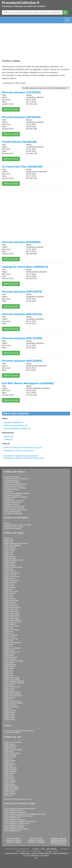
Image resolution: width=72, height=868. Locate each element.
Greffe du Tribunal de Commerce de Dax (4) (23, 447)
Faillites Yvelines (10, 720)
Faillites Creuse (9, 578)
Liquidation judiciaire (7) (14, 422)
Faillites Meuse (9, 663)
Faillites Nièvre (9, 668)
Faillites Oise (9, 672)
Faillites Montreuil (10, 770)
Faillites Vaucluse (10, 710)
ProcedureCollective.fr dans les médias (18, 525)
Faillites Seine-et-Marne (12, 692)
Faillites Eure (9, 589)
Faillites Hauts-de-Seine (12, 622)
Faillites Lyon (9, 762)
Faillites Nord (9, 670)
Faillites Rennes (10, 784)
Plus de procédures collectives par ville (18, 799)
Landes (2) (8, 439)
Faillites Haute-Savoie (12, 615)
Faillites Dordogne (10, 582)
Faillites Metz (9, 766)
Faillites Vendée (10, 712)
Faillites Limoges (10, 761)
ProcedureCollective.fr (21, 3)
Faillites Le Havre (10, 757)
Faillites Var (8, 709)
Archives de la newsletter (13, 529)
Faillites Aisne (9, 540)
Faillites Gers (9, 597)
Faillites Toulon (9, 792)
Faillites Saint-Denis (11, 786)
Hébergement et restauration (14, 501)
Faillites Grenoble (10, 755)
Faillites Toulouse (10, 794)
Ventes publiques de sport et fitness (16, 829)
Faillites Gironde (10, 599)
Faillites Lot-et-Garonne (12, 648)
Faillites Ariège (9, 551)
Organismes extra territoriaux (14, 508)
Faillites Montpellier (11, 768)
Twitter (18, 842)
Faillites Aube (9, 553)
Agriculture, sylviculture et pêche (15, 484)
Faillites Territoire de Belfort (13, 703)
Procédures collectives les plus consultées (19, 731)
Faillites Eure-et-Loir (11, 591)
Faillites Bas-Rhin (10, 558)
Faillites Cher (9, 569)
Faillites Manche (10, 654)
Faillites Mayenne (10, 659)
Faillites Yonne (9, 718)
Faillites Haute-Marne (11, 611)
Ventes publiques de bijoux (13, 811)
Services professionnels (12, 512)
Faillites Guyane (10, 602)
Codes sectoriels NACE (12, 733)
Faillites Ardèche (10, 547)
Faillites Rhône (9, 685)
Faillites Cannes (10, 748)
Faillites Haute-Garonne (12, 608)
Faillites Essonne (10, 588)
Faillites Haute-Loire (11, 610)
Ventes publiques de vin (12, 831)
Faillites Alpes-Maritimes (12, 545)
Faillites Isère (9, 632)
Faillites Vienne (9, 714)
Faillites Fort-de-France (12, 753)
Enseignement (9, 499)
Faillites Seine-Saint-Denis (13, 696)
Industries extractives (11, 504)
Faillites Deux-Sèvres (11, 580)
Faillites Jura (8, 633)
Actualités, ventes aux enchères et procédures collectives (59, 840)
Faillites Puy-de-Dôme (12, 679)
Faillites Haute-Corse (11, 606)
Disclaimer (64, 849)
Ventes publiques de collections (15, 812)
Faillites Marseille (10, 764)
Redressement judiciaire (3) (15, 425)
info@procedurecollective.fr (18, 849)
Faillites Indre (9, 628)
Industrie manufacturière (12, 503)
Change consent (51, 851)
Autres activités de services (13, 486)
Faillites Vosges (9, 716)
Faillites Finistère (10, 593)
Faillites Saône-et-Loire (12, 687)
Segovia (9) (9, 436)
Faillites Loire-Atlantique (12, 643)
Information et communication (14, 506)
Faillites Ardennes (10, 549)
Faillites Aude (9, 555)
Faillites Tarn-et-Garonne (13, 701)
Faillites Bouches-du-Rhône (14, 560)
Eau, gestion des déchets (13, 495)
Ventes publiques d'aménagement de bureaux (20, 809)
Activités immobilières (12, 481)
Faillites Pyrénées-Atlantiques (14, 681)
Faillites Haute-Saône (12, 613)
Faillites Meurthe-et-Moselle (14, 661)
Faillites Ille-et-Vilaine (11, 626)
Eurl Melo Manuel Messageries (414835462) (28, 383)
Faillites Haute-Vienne (12, 617)
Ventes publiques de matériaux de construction (20, 822)
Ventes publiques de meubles (14, 825)
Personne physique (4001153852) (22, 361)
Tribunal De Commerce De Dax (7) (19, 451)
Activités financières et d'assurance (16, 479)
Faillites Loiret (9, 644)
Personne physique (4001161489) (22, 338)
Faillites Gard (9, 595)
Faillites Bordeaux (10, 746)
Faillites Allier (9, 542)
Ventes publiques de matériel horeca (17, 823)
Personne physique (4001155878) (22, 292)
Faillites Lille (8, 759)
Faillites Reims (9, 783)
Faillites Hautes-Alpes (12, 619)
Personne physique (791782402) (21, 92)
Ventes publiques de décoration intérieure (18, 816)
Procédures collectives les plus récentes (21, 456)
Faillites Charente (10, 566)
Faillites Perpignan (10, 781)
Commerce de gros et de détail (15, 488)
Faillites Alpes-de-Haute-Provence (16, 544)
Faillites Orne (9, 674)
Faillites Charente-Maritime (13, 567)
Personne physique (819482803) (21, 242)
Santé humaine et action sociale (15, 510)
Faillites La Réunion (11, 635)
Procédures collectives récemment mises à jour (24, 458)
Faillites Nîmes (9, 777)
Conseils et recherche (12, 490)
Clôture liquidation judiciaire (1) (17, 428)
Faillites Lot (8, 646)
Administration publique (12, 482)
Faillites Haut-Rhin (10, 604)
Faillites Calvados (10, 562)
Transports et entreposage (13, 514)
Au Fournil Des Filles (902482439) (22, 167)
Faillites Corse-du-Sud (12, 573)
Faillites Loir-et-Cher (11, 639)
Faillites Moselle (10, 666)
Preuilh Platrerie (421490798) (19, 142)
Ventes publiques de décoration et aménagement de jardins (25, 814)
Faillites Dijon (9, 751)
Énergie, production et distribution (16, 497)
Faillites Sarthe (9, 688)
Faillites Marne (9, 655)
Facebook (41, 842)
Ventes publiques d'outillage (14, 827)
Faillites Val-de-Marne (12, 707)
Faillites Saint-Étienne (12, 788)
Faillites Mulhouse (10, 772)
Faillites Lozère (9, 650)
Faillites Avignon (10, 744)
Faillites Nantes (9, 773)
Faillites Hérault (9, 624)
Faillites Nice (8, 775)
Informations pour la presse (13, 527)
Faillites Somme (10, 698)
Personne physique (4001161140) (22, 314)
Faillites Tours (9, 795)
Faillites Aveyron (10, 556)
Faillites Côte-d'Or (10, 575)
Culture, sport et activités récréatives (17, 493)
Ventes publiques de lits (12, 818)
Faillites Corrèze (10, 571)
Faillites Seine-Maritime (12, 694)
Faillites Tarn (8, 699)
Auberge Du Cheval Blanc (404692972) (25, 267)
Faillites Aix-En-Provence (13, 742)
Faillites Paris (9, 676)
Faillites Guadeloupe (11, 600)
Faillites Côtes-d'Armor (12, 577)
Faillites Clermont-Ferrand (13, 750)
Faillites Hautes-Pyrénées (13, 621)
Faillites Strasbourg (11, 790)
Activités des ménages (12, 477)
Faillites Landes (9, 637)
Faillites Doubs (9, 584)
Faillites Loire (9, 641)
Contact (7, 523)
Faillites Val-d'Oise (10, 705)
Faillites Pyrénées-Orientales (14, 683)
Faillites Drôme (9, 586)
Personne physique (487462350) (21, 117)
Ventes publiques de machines (15, 820)
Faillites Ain (8, 538)
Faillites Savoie (9, 690)
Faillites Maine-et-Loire (12, 652)
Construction (8, 492)
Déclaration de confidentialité (29, 851)
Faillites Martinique (11, 657)
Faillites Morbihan (10, 665)
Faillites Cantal (9, 564)
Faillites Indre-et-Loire (12, 630)
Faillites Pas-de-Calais (12, 677)
